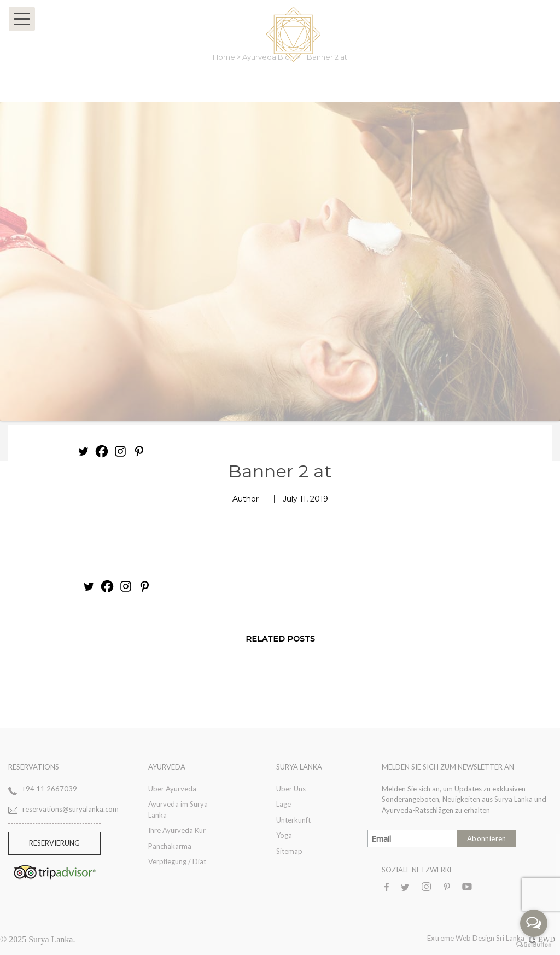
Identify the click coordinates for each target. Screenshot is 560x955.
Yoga (284, 835)
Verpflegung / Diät (177, 861)
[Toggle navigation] (22, 19)
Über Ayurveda (172, 789)
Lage (284, 804)
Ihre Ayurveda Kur (177, 830)
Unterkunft (293, 820)
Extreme (441, 938)
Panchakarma (170, 846)
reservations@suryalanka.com (71, 809)
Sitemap (289, 851)
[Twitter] (83, 451)
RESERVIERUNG (54, 843)
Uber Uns (291, 789)
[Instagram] (120, 451)
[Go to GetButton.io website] (534, 944)
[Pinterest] (139, 451)
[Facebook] (102, 451)
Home (225, 57)
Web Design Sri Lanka (506, 938)
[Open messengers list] (534, 923)
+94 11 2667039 (49, 789)
